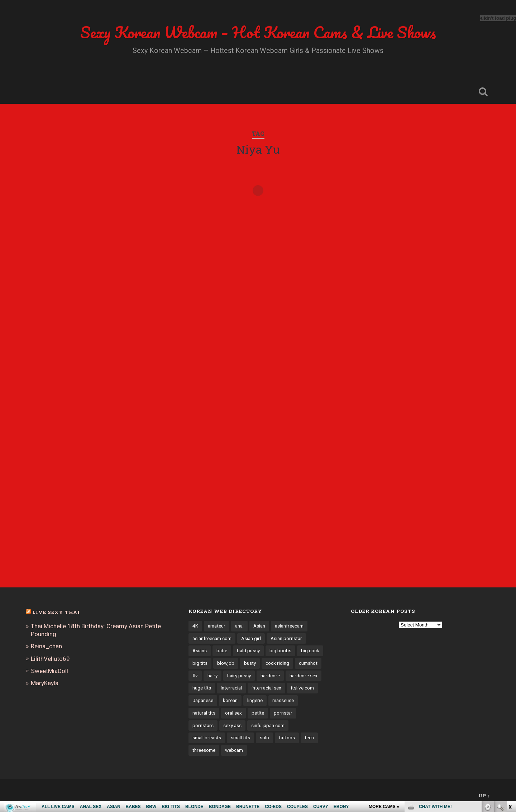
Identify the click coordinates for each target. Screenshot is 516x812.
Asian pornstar (286, 638)
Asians (200, 650)
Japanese (203, 700)
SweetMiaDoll (49, 671)
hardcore (270, 676)
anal (239, 626)
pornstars (203, 725)
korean (230, 700)
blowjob (226, 663)
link (510, 700)
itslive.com (302, 688)
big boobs (280, 650)
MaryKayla (45, 683)
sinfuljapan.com (268, 725)
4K (195, 626)
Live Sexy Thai (56, 612)
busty (250, 663)
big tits (200, 663)
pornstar (283, 713)
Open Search (483, 92)
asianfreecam (289, 626)
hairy (212, 676)
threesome (204, 750)
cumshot (308, 663)
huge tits (202, 688)
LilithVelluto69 (50, 659)
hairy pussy (239, 676)
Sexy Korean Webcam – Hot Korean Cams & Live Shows (258, 32)
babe (222, 650)
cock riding (277, 663)
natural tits (204, 713)
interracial (231, 688)
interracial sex (266, 688)
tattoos (287, 737)
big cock (310, 650)
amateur (217, 626)
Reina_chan (46, 646)
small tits (240, 737)
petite (258, 713)
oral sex (233, 713)
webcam (234, 750)
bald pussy (248, 650)
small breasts (207, 737)
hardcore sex (304, 676)
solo (264, 737)
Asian (259, 626)
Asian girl (251, 638)
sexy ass (232, 725)
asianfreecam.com (212, 638)
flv (195, 676)
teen (309, 737)
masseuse (283, 700)
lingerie (255, 700)
